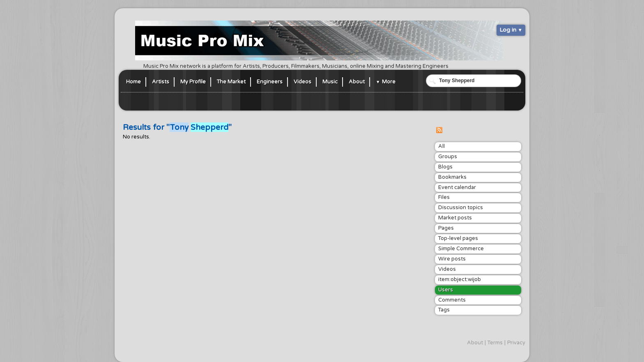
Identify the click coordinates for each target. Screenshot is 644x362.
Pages (446, 228)
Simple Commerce (461, 249)
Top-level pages (458, 238)
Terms (495, 343)
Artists (161, 82)
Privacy (516, 343)
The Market (231, 82)
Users (446, 290)
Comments (452, 300)
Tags (444, 310)
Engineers (270, 82)
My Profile (193, 82)
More (389, 82)
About (357, 82)
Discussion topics (461, 208)
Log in (508, 30)
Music (330, 82)
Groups (448, 157)
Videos (302, 82)
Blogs (445, 167)
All (442, 146)
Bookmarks (452, 177)
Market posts (455, 218)
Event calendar (457, 187)
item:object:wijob (460, 279)
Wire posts (452, 259)
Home (133, 82)
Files (444, 197)
